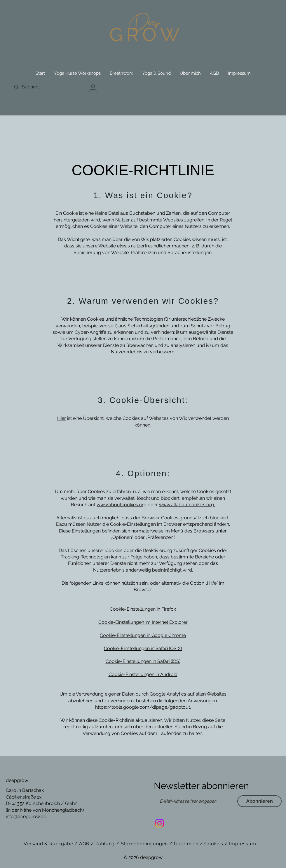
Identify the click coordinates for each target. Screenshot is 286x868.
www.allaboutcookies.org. (187, 505)
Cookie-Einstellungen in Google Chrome (143, 635)
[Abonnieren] (259, 801)
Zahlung (105, 844)
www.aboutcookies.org (122, 505)
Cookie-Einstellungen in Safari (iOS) (143, 661)
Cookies (214, 844)
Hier (62, 418)
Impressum (243, 844)
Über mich (186, 844)
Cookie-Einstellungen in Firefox (143, 609)
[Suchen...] (38, 87)
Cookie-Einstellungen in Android (143, 674)
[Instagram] (159, 823)
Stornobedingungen (144, 844)
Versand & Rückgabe (49, 844)
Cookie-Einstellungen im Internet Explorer (143, 622)
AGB (85, 844)
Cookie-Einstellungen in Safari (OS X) (143, 648)
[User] (93, 88)
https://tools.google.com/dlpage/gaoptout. (143, 707)
